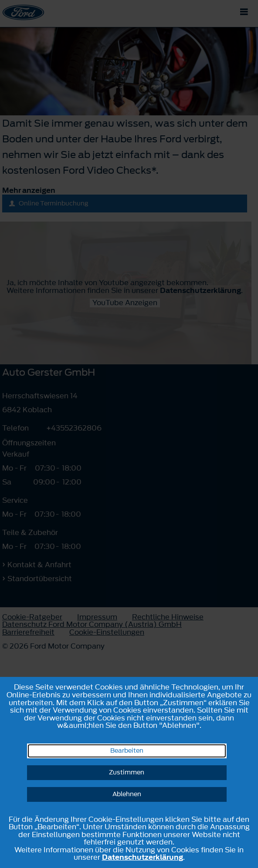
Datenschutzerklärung (143, 857)
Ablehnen (127, 794)
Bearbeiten (127, 751)
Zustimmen (127, 772)
